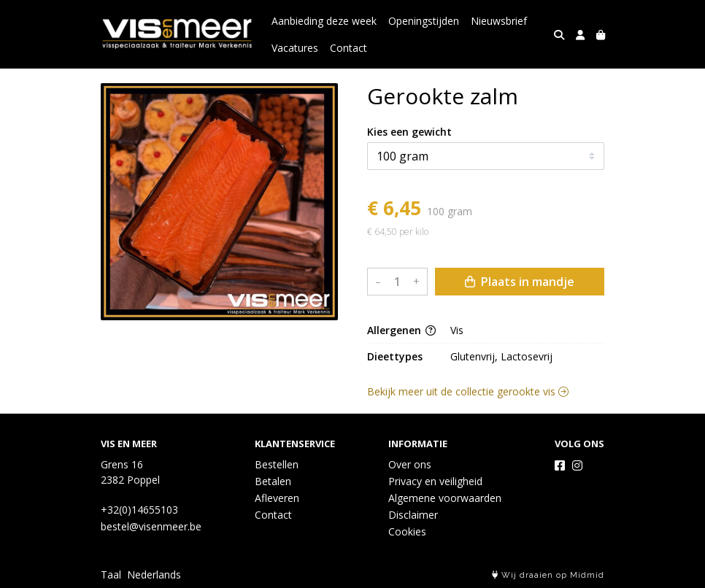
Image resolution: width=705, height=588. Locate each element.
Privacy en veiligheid (435, 481)
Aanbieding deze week (324, 21)
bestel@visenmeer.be (151, 526)
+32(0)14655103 (139, 510)
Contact (348, 48)
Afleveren (277, 498)
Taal (111, 575)
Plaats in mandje (520, 282)
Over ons (410, 464)
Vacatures (295, 48)
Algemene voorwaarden (445, 498)
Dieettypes (395, 356)
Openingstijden (424, 21)
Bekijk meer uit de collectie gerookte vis (468, 391)
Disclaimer (413, 515)
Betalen (273, 481)
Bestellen (277, 464)
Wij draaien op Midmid (548, 575)
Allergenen (401, 330)
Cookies (407, 531)
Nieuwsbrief (499, 21)
